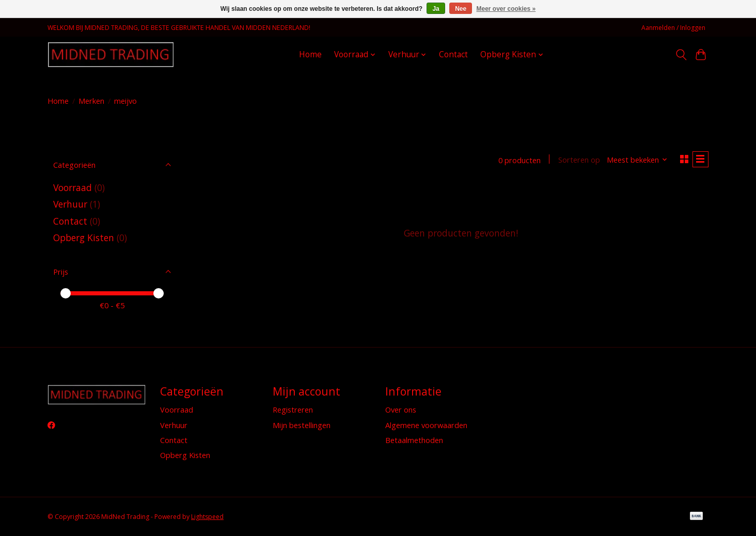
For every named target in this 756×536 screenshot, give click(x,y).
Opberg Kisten (84, 238)
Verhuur (70, 204)
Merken (91, 101)
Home (310, 54)
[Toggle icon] (681, 55)
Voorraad (74, 187)
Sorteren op (576, 161)
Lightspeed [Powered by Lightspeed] (207, 517)
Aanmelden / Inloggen (673, 28)
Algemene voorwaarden (426, 425)
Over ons (401, 409)
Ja (436, 9)
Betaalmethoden (414, 440)
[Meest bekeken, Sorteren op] (634, 161)
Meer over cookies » (506, 9)
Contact (453, 54)
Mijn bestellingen (302, 425)
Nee (461, 9)
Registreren (293, 409)
